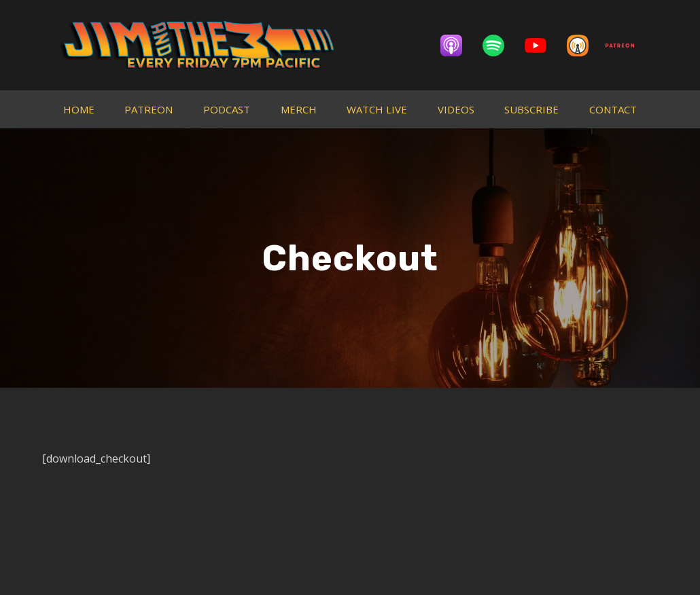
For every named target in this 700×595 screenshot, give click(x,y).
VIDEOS (456, 109)
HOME (79, 109)
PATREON (148, 109)
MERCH (299, 109)
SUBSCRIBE (531, 109)
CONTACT (613, 109)
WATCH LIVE (377, 109)
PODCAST (227, 109)
